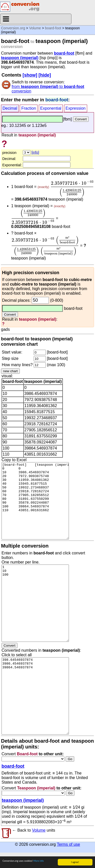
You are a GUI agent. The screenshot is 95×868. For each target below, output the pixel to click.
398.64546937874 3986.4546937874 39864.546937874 (35, 696)
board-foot (53, 28)
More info (39, 861)
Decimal (10, 108)
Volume (35, 28)
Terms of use (68, 844)
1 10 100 (35, 603)
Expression (76, 108)
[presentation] (72, 189)
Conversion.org (13, 28)
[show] (30, 75)
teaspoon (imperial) (20, 58)
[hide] (45, 75)
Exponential (51, 108)
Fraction (29, 108)
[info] (35, 152)
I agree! (75, 862)
